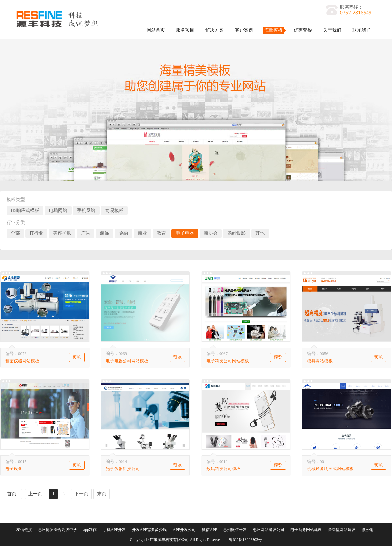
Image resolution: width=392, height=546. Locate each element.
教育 (161, 233)
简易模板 (114, 210)
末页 (102, 494)
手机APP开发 (114, 530)
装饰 (105, 233)
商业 (142, 233)
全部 (15, 233)
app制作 (90, 530)
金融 (123, 233)
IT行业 (36, 233)
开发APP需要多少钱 (149, 530)
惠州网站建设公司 (269, 530)
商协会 (211, 233)
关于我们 (332, 30)
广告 (86, 233)
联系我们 (362, 30)
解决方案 (215, 30)
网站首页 (156, 30)
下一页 (81, 494)
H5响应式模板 (25, 210)
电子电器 (185, 233)
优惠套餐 (303, 30)
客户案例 (244, 30)
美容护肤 (62, 233)
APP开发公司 (184, 530)
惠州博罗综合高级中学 (57, 530)
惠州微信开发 (235, 530)
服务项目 (185, 30)
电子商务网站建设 (306, 530)
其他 (260, 233)
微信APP (209, 530)
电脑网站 (58, 210)
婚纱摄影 (237, 233)
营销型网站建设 (342, 530)
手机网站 (86, 210)
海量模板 (273, 30)
